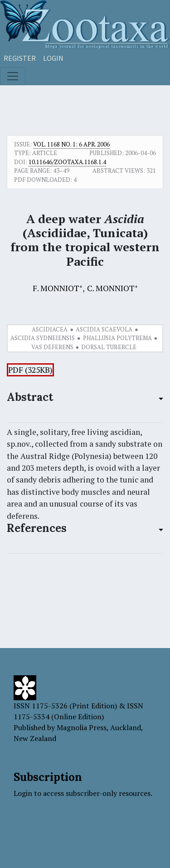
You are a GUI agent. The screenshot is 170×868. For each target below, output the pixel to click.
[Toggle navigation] (13, 76)
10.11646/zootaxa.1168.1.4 (67, 162)
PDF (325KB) (30, 370)
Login (53, 58)
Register (20, 58)
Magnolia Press (82, 727)
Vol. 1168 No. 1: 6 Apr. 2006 (71, 144)
